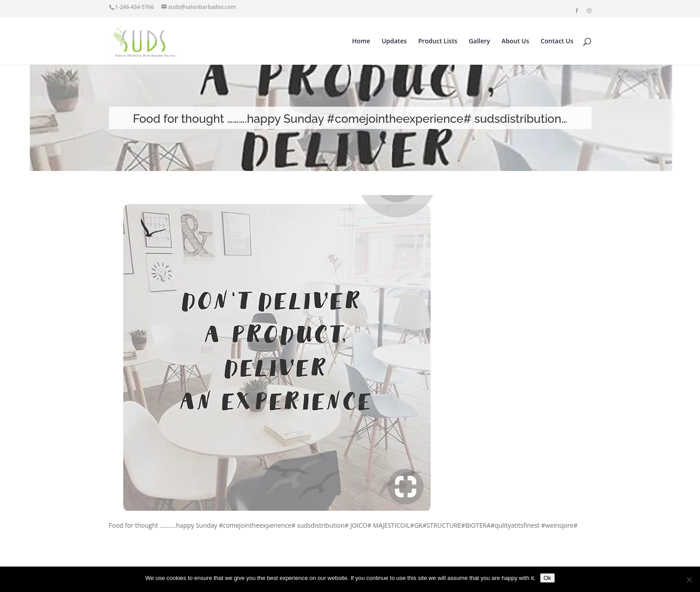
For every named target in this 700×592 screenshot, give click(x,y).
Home (361, 42)
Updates (394, 42)
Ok (547, 578)
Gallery (479, 42)
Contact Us (557, 42)
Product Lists (438, 42)
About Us (516, 42)
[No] (689, 579)
